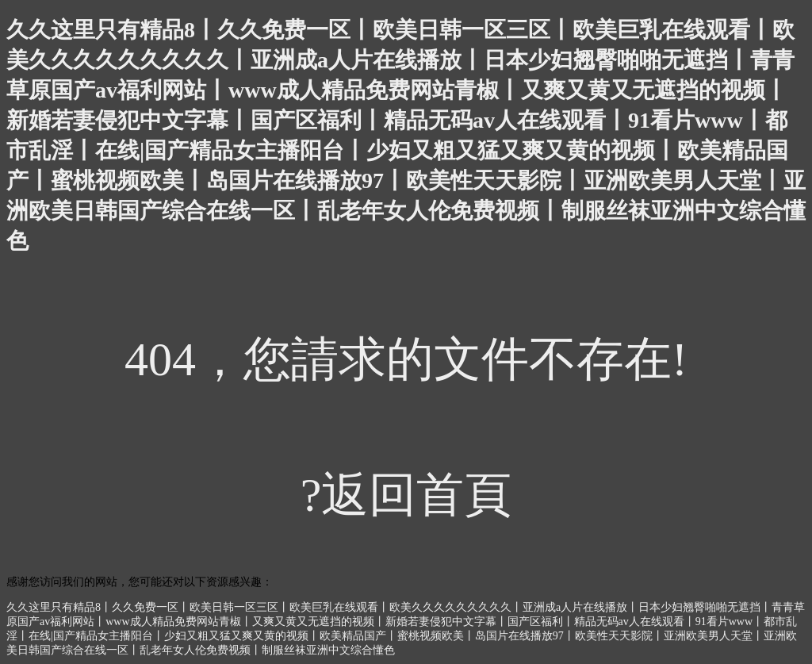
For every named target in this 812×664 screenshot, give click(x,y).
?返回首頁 (406, 495)
